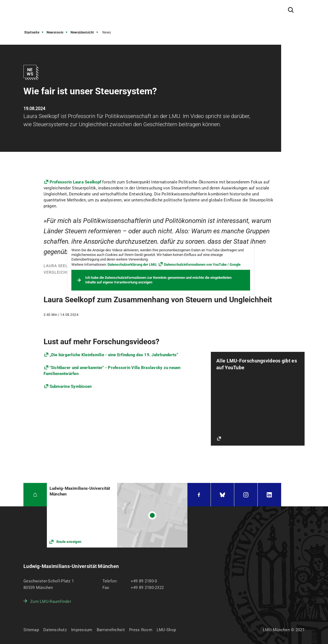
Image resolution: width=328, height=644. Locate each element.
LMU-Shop (166, 630)
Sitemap (31, 630)
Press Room (141, 630)
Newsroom (55, 32)
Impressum (82, 630)
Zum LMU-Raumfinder (51, 601)
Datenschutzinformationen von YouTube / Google (202, 264)
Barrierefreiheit (111, 630)
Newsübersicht (82, 32)
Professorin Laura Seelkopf (75, 182)
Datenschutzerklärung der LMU (132, 264)
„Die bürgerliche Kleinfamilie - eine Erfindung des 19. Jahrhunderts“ (114, 355)
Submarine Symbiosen (71, 386)
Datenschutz (55, 630)
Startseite (32, 32)
